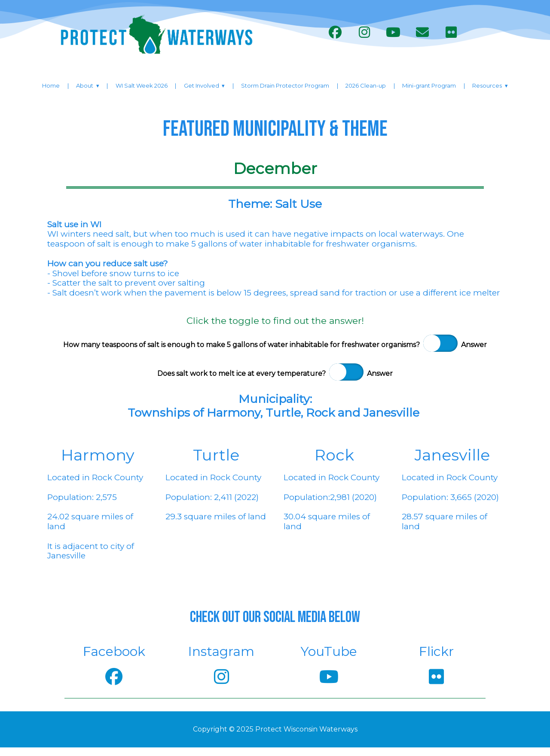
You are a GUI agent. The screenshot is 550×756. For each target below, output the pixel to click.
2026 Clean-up (366, 85)
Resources (487, 85)
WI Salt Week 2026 (142, 85)
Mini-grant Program (429, 85)
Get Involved (202, 85)
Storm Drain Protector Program (285, 85)
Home (51, 85)
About (85, 85)
